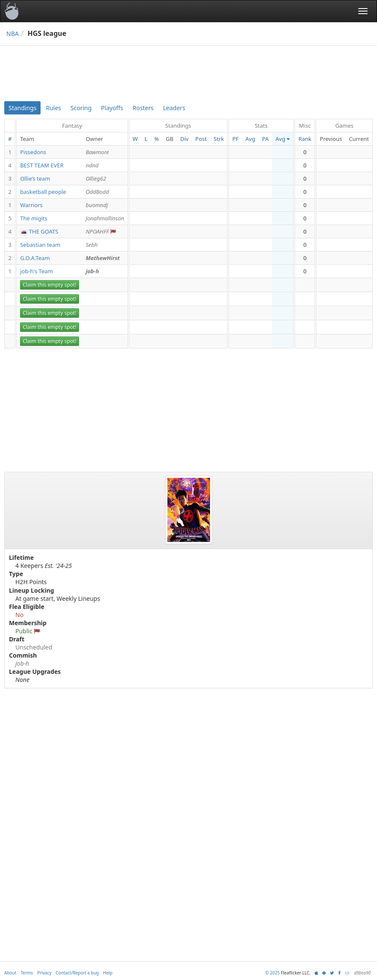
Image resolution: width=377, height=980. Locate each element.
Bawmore (98, 152)
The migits (34, 218)
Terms (27, 973)
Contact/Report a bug (77, 973)
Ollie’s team (35, 178)
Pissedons (33, 152)
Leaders (174, 108)
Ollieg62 (96, 178)
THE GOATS (44, 231)
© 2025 (272, 973)
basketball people (43, 192)
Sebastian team (40, 245)
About (10, 973)
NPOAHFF (97, 231)
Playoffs (112, 108)
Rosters (143, 108)
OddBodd (98, 192)
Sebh (92, 245)
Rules (53, 108)
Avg (250, 139)
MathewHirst (103, 258)
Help (108, 973)
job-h (92, 271)
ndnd (92, 165)
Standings (22, 108)
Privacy (44, 973)
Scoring (81, 108)
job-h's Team (37, 271)
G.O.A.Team (35, 258)
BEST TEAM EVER (42, 165)
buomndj (97, 205)
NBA (13, 34)
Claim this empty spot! (49, 285)
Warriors (31, 205)
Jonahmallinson (105, 218)
